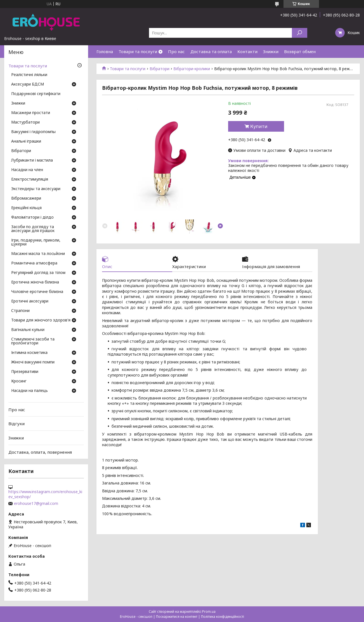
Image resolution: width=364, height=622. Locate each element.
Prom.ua (209, 612)
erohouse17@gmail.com (36, 503)
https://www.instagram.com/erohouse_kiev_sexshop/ (45, 494)
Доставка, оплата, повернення (40, 452)
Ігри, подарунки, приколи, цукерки (36, 242)
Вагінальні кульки (28, 330)
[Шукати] (300, 33)
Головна (105, 51)
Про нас (176, 51)
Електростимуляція (30, 179)
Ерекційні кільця (26, 208)
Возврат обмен (300, 51)
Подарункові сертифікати (36, 94)
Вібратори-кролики (192, 69)
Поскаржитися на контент (177, 617)
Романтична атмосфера (34, 263)
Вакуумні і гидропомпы (33, 132)
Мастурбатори (25, 122)
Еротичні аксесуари (30, 301)
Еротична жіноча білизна (35, 282)
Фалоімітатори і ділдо (32, 217)
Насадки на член (27, 170)
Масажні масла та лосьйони (38, 254)
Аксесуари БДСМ (28, 84)
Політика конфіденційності (223, 617)
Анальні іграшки (26, 141)
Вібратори (159, 69)
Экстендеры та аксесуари (36, 189)
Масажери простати (31, 113)
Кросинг (19, 381)
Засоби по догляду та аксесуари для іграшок (33, 229)
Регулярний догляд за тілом (38, 273)
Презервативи (25, 372)
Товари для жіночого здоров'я (41, 320)
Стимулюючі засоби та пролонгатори (33, 341)
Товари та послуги (138, 51)
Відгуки (16, 424)
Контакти (247, 51)
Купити (259, 126)
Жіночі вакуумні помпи (33, 362)
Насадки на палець (29, 391)
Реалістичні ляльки (29, 75)
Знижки (271, 51)
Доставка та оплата (211, 51)
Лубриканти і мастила (32, 160)
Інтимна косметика (29, 353)
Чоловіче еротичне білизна (37, 292)
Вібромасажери (26, 198)
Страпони (20, 311)
